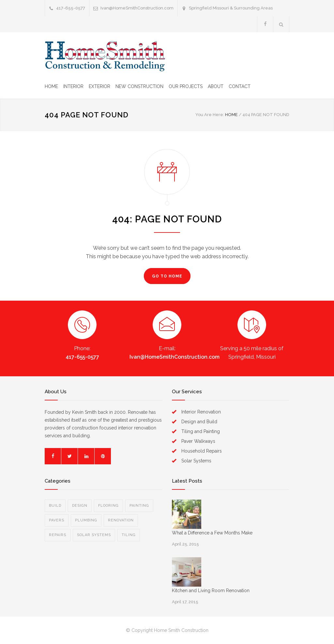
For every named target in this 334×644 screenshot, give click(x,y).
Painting (139, 506)
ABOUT (216, 86)
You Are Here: (210, 115)
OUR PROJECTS (186, 86)
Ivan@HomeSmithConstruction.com (137, 8)
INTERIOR (73, 86)
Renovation (121, 520)
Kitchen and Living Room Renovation (211, 591)
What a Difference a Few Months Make (212, 533)
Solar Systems (94, 535)
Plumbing (86, 520)
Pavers (57, 520)
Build (55, 506)
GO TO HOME (167, 276)
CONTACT (240, 86)
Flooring (108, 506)
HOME (51, 86)
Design (80, 506)
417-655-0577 (82, 357)
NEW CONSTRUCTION (139, 86)
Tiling (129, 535)
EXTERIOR (99, 86)
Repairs (58, 535)
